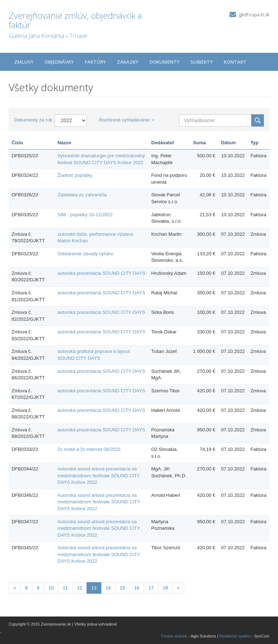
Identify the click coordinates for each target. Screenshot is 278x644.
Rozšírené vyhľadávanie (127, 120)
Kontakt (235, 62)
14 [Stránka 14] (108, 588)
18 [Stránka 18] (165, 588)
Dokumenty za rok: (34, 120)
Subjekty (202, 62)
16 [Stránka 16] (137, 588)
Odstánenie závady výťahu (85, 254)
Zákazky (128, 62)
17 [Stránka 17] (151, 588)
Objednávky (59, 62)
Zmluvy (24, 62)
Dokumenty (165, 62)
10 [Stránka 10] (51, 588)
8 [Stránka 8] (26, 588)
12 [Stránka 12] (80, 588)
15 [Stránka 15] (122, 588)
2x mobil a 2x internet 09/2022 (89, 449)
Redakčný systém (235, 636)
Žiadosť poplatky (75, 175)
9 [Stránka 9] (38, 588)
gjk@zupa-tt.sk (254, 14)
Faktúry (95, 62)
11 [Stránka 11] (65, 588)
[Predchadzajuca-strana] (15, 588)
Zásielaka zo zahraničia (82, 195)
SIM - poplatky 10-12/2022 (85, 215)
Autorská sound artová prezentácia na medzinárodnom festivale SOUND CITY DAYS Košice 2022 (99, 475)
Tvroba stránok (174, 636)
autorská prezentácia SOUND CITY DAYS (101, 273)
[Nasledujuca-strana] (178, 588)
